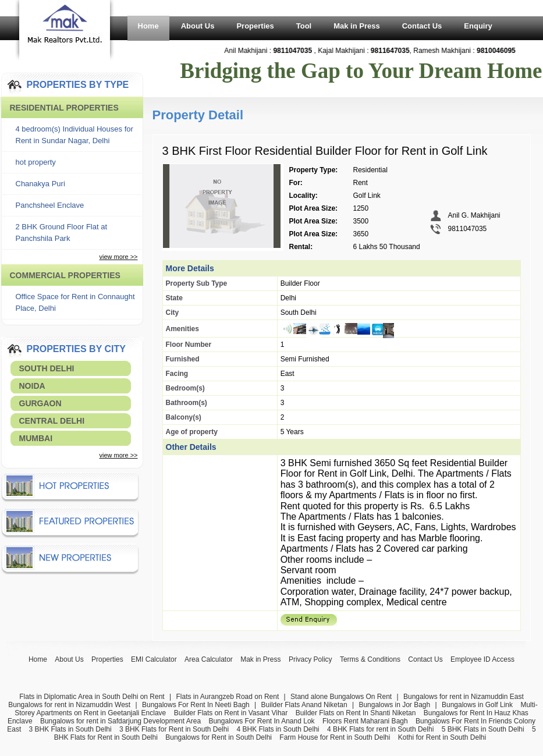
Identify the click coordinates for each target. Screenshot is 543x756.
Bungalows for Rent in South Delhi (219, 737)
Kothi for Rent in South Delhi (442, 737)
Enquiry (478, 26)
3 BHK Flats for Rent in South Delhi (174, 729)
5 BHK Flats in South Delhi (483, 729)
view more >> (118, 257)
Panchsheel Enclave (50, 205)
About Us (198, 26)
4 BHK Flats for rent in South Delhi (380, 729)
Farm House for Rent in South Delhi (335, 737)
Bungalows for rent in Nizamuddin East (464, 697)
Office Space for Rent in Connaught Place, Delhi (75, 302)
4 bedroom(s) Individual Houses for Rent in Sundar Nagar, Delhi (74, 135)
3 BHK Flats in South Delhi (70, 729)
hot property (36, 162)
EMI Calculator (154, 659)
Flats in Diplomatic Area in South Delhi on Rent (92, 697)
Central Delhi (52, 421)
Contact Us (422, 26)
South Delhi (47, 368)
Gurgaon (40, 403)
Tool (304, 26)
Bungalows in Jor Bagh (394, 705)
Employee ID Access (482, 659)
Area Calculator (209, 659)
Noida (32, 386)
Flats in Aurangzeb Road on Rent (227, 697)
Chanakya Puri (40, 184)
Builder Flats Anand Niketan (304, 705)
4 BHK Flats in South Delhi (278, 729)
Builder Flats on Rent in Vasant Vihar (231, 713)
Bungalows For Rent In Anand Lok (261, 721)
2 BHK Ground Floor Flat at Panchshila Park (62, 233)
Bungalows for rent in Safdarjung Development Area (120, 721)
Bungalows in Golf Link (477, 705)
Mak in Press (357, 26)
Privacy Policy (310, 659)
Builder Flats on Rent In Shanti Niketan (356, 713)
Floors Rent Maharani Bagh (365, 721)
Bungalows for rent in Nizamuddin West (69, 705)
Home (148, 26)
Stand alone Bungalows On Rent (341, 697)
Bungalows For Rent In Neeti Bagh (196, 705)
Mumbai (36, 438)
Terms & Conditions (370, 659)
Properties (255, 26)
